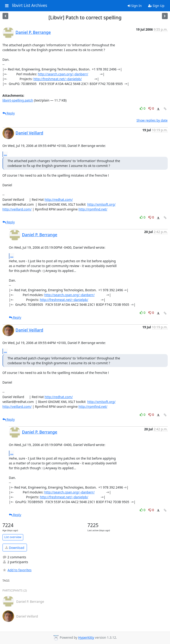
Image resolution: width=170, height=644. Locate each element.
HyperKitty (86, 637)
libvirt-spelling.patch (18, 100)
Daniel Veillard (29, 133)
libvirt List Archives (30, 6)
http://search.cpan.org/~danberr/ (63, 74)
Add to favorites (17, 570)
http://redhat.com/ (59, 200)
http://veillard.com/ (17, 209)
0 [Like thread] (143, 108)
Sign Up (156, 6)
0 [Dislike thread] (151, 108)
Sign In (135, 6)
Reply (9, 113)
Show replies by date (152, 120)
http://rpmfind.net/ (93, 209)
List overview (13, 537)
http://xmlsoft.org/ (101, 204)
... (6, 154)
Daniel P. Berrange (33, 32)
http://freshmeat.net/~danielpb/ (58, 79)
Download (15, 548)
